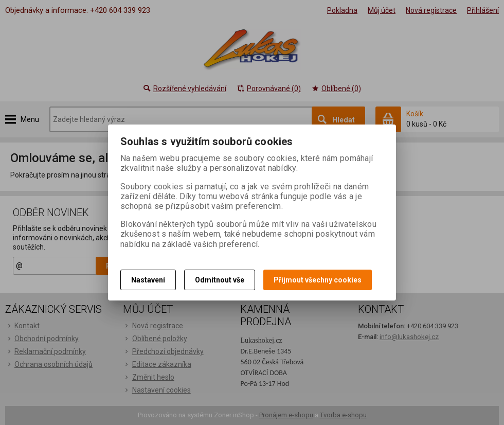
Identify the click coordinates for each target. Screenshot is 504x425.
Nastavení (148, 280)
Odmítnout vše (220, 280)
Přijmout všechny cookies (318, 280)
